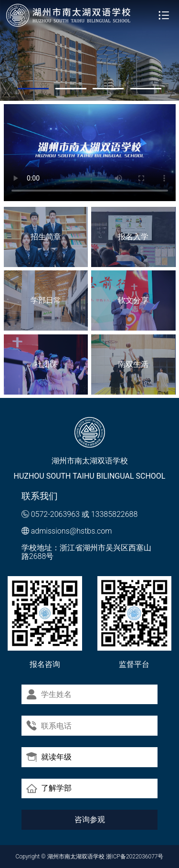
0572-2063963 (55, 514)
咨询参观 (90, 820)
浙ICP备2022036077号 (135, 857)
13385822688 (115, 514)
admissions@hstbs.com (72, 531)
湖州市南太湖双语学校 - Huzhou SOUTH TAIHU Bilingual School (69, 15)
